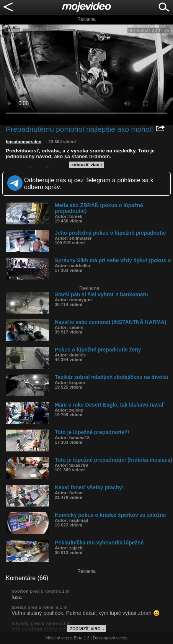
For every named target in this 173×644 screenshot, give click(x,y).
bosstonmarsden (24, 142)
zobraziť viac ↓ (87, 165)
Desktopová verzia (110, 638)
